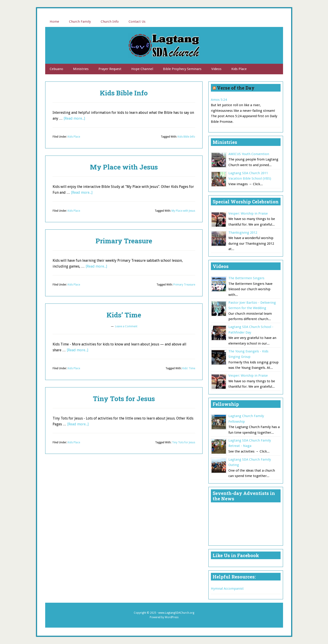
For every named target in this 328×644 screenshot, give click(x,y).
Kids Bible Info (124, 93)
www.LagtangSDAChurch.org (176, 613)
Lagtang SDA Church (164, 45)
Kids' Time (189, 368)
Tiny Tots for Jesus (124, 399)
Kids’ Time (124, 315)
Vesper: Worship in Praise (248, 213)
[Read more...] (74, 118)
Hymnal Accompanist (227, 589)
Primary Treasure (124, 241)
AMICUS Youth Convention (249, 154)
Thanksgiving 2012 (243, 233)
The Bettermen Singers (246, 278)
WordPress (172, 617)
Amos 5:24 (219, 100)
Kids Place (74, 137)
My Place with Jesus (124, 167)
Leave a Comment (126, 326)
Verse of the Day (236, 88)
